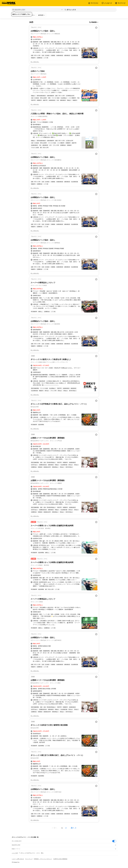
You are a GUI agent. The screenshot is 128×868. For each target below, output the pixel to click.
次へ (73, 828)
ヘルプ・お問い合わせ (18, 859)
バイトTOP (15, 853)
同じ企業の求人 (35, 62)
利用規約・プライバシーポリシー (43, 859)
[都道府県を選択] (37, 10)
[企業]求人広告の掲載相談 (60, 859)
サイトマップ (29, 859)
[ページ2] (66, 828)
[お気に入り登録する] (96, 28)
